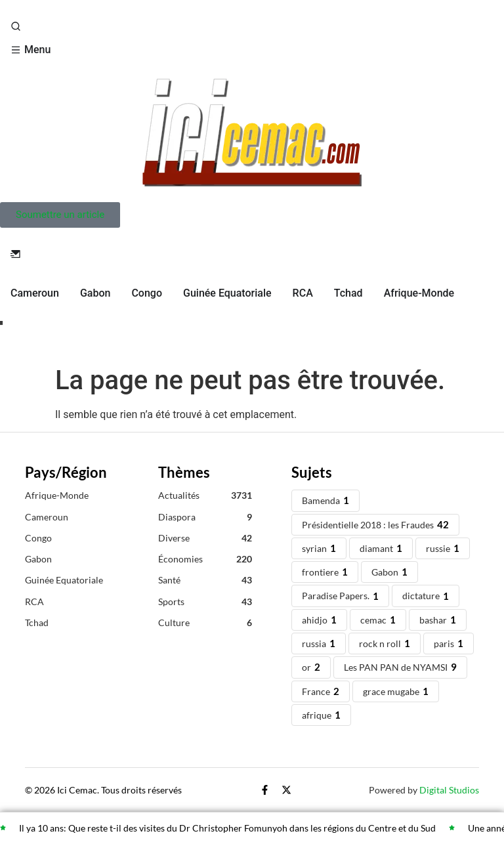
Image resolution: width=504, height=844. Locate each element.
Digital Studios (449, 790)
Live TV (30, 332)
